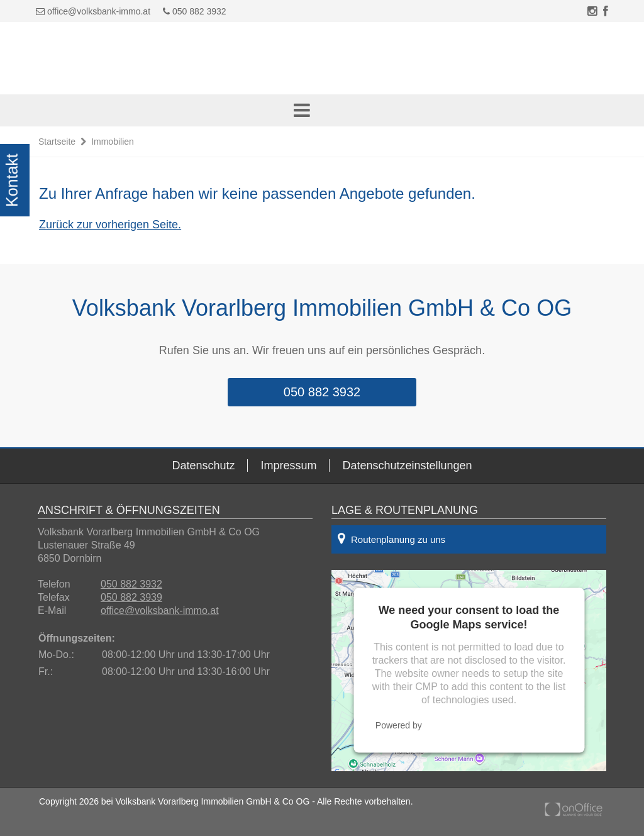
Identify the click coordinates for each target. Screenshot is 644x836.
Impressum (288, 465)
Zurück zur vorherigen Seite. (110, 225)
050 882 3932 (195, 11)
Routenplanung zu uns (391, 538)
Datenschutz (203, 465)
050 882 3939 (131, 597)
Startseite (57, 142)
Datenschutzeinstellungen (407, 465)
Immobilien (113, 142)
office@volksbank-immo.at (99, 11)
